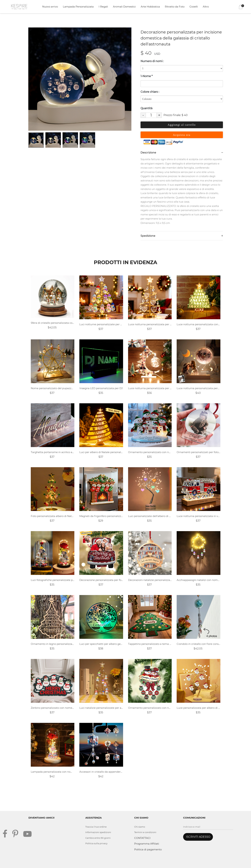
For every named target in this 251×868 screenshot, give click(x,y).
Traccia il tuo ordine (96, 827)
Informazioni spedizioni (98, 832)
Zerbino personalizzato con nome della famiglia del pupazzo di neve (53, 708)
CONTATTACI (142, 838)
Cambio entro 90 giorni (98, 838)
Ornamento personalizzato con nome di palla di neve (150, 708)
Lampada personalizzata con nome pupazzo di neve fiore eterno (53, 772)
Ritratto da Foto (175, 7)
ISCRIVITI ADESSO (198, 837)
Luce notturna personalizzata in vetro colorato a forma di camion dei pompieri (199, 516)
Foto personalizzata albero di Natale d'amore (53, 516)
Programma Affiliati (147, 844)
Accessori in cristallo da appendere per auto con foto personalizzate (101, 772)
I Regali (103, 7)
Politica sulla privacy (96, 843)
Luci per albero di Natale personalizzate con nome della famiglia (101, 452)
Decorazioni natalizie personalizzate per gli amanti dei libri (150, 580)
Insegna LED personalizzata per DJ (101, 388)
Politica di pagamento (148, 849)
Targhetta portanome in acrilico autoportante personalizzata (53, 452)
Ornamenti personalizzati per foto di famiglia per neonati (199, 452)
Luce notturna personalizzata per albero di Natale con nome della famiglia (150, 324)
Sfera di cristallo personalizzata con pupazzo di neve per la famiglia (53, 323)
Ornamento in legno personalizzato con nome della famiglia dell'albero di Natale (53, 644)
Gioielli (194, 7)
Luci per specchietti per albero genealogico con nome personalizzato (101, 644)
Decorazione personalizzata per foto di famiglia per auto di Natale (101, 580)
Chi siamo (140, 827)
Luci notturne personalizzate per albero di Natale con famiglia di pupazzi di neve (101, 324)
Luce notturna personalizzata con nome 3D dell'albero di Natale (199, 324)
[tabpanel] (80, 79)
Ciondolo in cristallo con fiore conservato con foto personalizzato (199, 644)
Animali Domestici (124, 7)
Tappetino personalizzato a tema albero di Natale (150, 644)
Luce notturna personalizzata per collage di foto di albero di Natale (150, 388)
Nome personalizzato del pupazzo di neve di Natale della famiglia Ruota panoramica (53, 388)
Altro (206, 7)
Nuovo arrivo (50, 7)
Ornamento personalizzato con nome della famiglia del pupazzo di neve (150, 452)
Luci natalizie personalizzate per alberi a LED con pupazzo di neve (101, 708)
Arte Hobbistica (150, 7)
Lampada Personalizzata (78, 7)
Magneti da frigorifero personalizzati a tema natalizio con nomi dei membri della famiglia (101, 516)
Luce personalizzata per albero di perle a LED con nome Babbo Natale (199, 708)
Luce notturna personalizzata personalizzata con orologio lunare (199, 388)
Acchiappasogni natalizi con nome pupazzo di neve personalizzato (199, 580)
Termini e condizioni (145, 832)
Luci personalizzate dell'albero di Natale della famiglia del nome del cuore (150, 516)
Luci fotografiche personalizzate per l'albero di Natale (53, 580)
